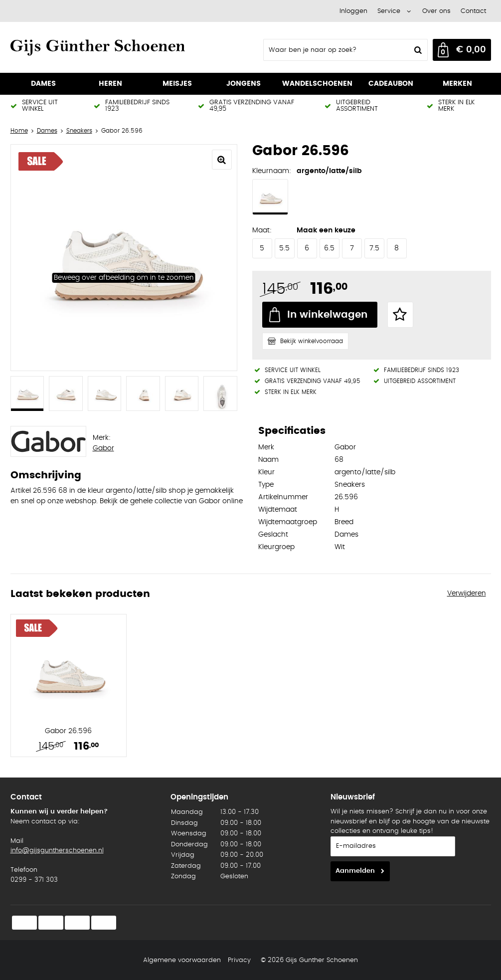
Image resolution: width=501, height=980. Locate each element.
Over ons (436, 11)
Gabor (103, 448)
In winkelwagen (327, 315)
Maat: (262, 230)
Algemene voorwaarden (182, 960)
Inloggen (353, 11)
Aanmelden (355, 871)
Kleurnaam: (272, 171)
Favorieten (400, 315)
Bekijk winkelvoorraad (312, 341)
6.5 (329, 248)
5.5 (284, 248)
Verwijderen (467, 593)
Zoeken (417, 50)
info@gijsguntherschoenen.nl (57, 851)
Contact (473, 11)
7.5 (374, 248)
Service (389, 11)
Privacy (239, 960)
